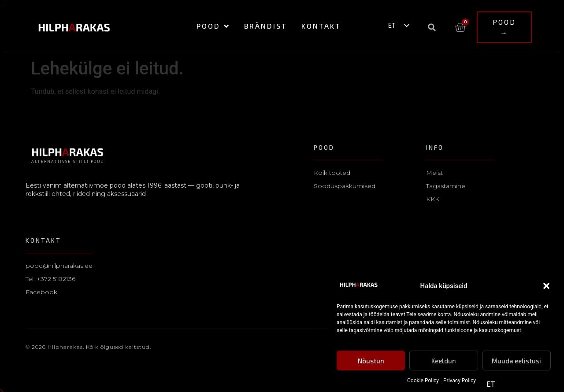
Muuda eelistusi (516, 361)
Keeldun (444, 361)
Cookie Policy (423, 381)
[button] (546, 286)
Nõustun (371, 361)
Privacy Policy (460, 381)
